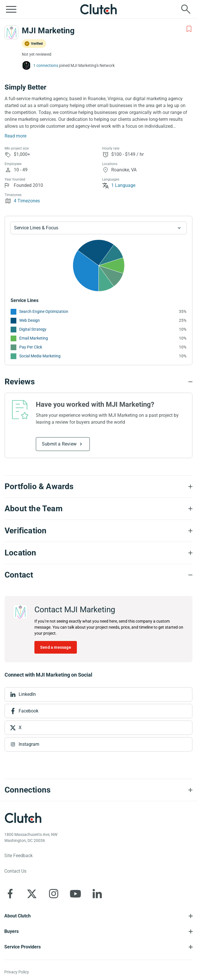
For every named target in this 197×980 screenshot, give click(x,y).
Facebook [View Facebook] (29, 711)
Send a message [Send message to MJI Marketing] (56, 647)
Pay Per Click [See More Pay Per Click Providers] (31, 347)
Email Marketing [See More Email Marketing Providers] (34, 338)
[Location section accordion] (99, 553)
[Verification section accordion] (99, 531)
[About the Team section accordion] (99, 509)
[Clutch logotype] (23, 818)
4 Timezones (22, 201)
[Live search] (186, 9)
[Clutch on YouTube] (75, 894)
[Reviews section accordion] (99, 382)
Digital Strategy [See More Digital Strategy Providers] (33, 329)
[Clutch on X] (32, 894)
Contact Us (15, 871)
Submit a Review (59, 444)
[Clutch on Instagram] (54, 894)
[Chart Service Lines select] (99, 228)
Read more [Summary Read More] (15, 136)
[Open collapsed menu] (11, 9)
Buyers (11, 931)
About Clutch (17, 916)
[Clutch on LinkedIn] (97, 894)
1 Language (119, 185)
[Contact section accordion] (99, 575)
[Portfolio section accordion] (99, 487)
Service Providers (23, 947)
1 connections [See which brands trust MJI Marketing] (46, 65)
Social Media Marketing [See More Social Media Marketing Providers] (40, 356)
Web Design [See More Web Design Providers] (30, 320)
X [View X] (20, 728)
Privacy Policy (17, 972)
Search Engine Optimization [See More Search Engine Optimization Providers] (44, 311)
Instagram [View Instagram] (29, 744)
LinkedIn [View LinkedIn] (27, 694)
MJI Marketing (48, 31)
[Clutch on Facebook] (10, 894)
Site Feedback (18, 856)
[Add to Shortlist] (189, 29)
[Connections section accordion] (99, 790)
